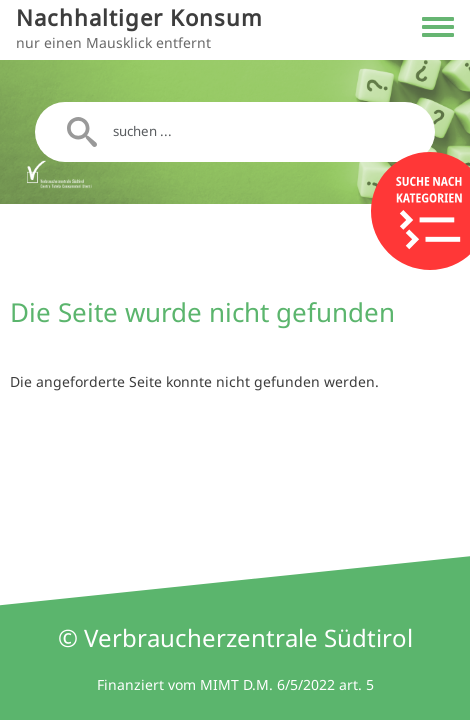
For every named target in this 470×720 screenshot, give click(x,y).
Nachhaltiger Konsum (139, 17)
